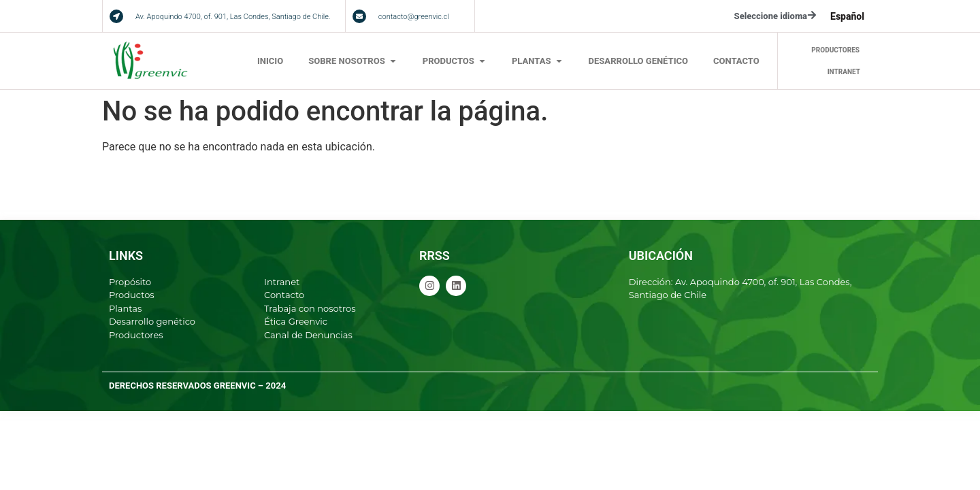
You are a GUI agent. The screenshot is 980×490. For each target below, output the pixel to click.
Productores (136, 335)
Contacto (284, 295)
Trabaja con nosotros (310, 308)
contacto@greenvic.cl (414, 17)
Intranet (282, 282)
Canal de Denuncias (308, 335)
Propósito (130, 282)
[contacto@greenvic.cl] (359, 16)
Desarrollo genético (152, 321)
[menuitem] (847, 16)
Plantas (125, 308)
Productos (132, 295)
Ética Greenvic (296, 321)
